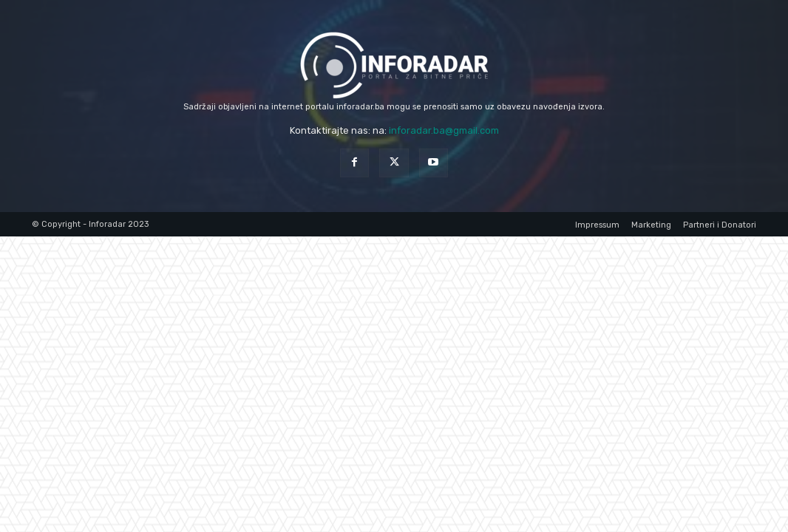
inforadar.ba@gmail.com (444, 130)
